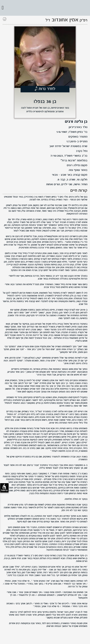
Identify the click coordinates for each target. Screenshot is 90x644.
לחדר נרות (47, 89)
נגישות (4, 488)
